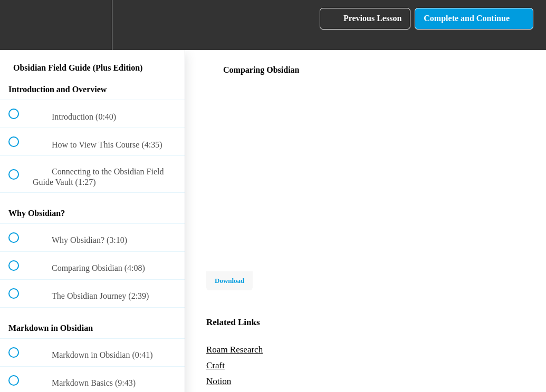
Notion (219, 381)
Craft (215, 365)
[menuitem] (92, 25)
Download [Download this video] (229, 281)
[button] (20, 25)
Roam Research (234, 350)
